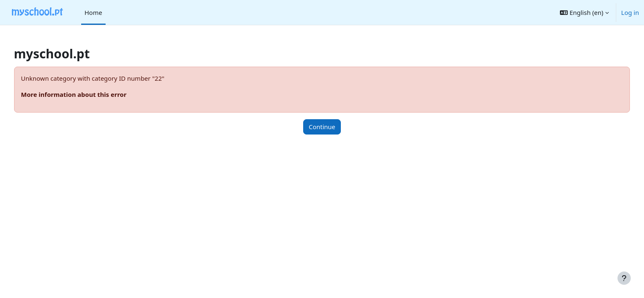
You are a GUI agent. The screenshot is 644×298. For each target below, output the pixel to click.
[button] (584, 12)
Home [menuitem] (93, 12)
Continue (322, 127)
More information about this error (89, 94)
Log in (630, 12)
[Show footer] (624, 278)
